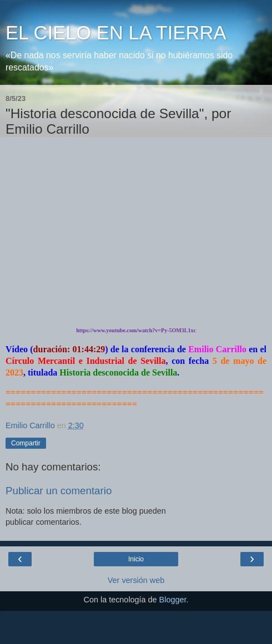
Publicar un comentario (59, 491)
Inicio (136, 559)
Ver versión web (136, 580)
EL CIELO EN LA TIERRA (116, 33)
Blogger (173, 600)
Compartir (26, 443)
